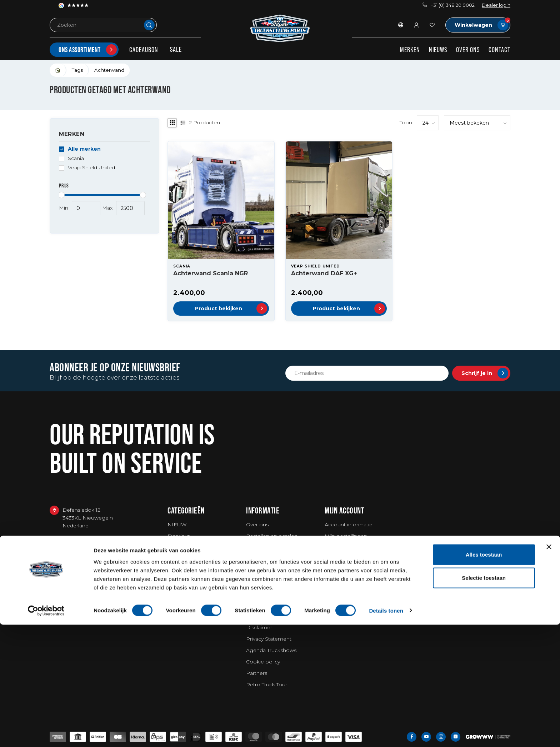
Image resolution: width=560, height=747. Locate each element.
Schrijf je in (485, 373)
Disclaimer (259, 627)
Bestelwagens (185, 601)
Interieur (178, 547)
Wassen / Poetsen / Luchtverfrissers (191, 574)
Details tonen (386, 733)
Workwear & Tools (190, 559)
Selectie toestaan (484, 700)
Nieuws (438, 50)
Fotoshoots (261, 593)
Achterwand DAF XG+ (324, 273)
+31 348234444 (81, 558)
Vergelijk (335, 559)
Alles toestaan (484, 677)
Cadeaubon (144, 50)
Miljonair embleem (270, 582)
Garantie (256, 559)
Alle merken (84, 149)
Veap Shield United (91, 168)
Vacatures (258, 605)
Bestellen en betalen (272, 536)
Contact (499, 50)
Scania (76, 158)
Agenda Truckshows (271, 650)
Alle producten (343, 570)
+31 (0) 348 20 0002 (449, 5)
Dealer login (496, 5)
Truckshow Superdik (271, 570)
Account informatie (349, 525)
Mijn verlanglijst (343, 547)
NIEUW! (177, 525)
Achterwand (109, 70)
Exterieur (179, 536)
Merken (410, 50)
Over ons (468, 50)
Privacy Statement (269, 639)
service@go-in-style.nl (89, 574)
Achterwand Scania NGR (211, 273)
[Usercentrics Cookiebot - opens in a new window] (46, 733)
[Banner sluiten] (549, 669)
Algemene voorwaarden (276, 616)
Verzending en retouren (276, 547)
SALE (176, 49)
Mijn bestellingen (346, 536)
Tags (77, 70)
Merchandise (184, 590)
